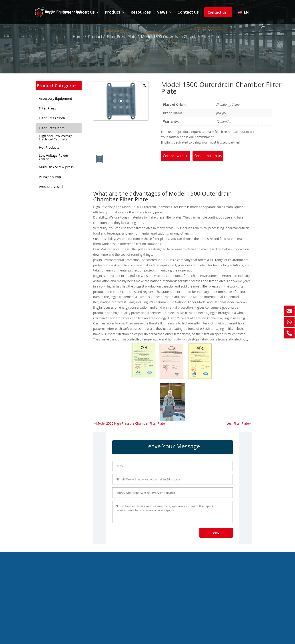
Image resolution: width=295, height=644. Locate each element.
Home (65, 13)
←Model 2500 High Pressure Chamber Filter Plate (129, 423)
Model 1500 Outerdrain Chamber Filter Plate (178, 37)
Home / (86, 37)
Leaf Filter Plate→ (239, 423)
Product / (101, 37)
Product (113, 13)
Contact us (188, 13)
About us (86, 13)
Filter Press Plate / (125, 37)
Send (216, 533)
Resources (141, 13)
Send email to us (208, 156)
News (162, 13)
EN (244, 12)
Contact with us (176, 156)
